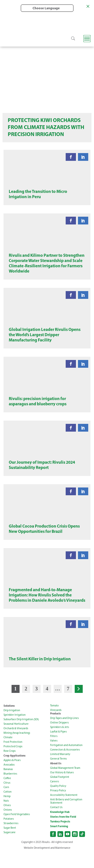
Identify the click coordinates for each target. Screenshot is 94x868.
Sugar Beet (10, 843)
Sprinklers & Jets (60, 742)
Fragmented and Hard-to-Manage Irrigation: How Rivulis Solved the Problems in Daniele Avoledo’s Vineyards (47, 608)
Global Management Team (65, 783)
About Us (56, 778)
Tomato (54, 721)
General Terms (58, 774)
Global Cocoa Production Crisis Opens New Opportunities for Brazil (44, 540)
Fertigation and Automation (66, 760)
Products (56, 728)
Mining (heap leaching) (17, 748)
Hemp (7, 811)
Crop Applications (15, 771)
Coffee (7, 793)
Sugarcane (10, 847)
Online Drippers (59, 738)
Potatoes (9, 834)
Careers (55, 796)
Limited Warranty (60, 769)
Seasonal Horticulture (16, 739)
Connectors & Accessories (65, 765)
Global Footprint (60, 792)
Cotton (8, 807)
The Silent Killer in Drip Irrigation (40, 674)
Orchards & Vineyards (16, 743)
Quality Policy (58, 801)
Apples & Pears (12, 775)
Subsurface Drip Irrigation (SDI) (21, 734)
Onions (8, 825)
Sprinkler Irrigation (15, 730)
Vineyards (56, 725)
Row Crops (10, 766)
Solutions (9, 721)
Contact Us (56, 822)
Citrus (7, 798)
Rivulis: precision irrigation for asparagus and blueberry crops (38, 409)
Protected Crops (13, 761)
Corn (6, 802)
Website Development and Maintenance (47, 863)
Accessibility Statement (64, 810)
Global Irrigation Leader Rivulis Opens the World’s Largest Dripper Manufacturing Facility (45, 340)
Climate (8, 752)
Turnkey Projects (60, 836)
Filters (54, 751)
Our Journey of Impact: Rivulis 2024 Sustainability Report (42, 474)
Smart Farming (59, 841)
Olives (7, 820)
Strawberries (11, 838)
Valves (54, 756)
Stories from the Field (63, 832)
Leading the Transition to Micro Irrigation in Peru (38, 196)
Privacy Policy (58, 805)
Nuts (6, 816)
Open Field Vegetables (17, 829)
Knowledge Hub (60, 827)
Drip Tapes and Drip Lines (64, 733)
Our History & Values (62, 787)
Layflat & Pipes (58, 747)
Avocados (9, 780)
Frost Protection (13, 757)
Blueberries (10, 789)
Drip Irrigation (12, 725)
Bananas (8, 784)
